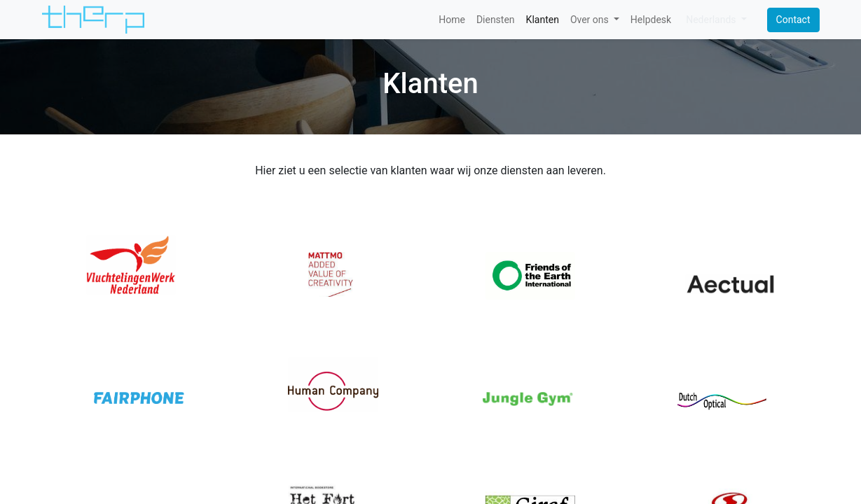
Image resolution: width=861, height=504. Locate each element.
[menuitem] (452, 20)
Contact (793, 20)
